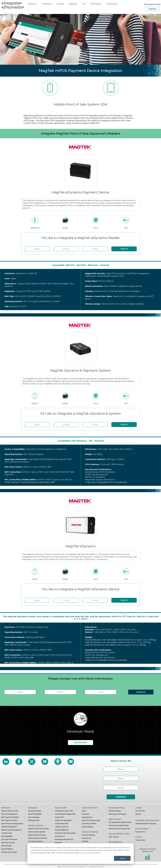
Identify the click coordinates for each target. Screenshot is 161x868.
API (84, 4)
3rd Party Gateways (88, 835)
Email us (138, 814)
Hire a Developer (34, 817)
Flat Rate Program (115, 811)
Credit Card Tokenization (63, 820)
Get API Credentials (35, 814)
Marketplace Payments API (64, 839)
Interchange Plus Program (117, 814)
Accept (122, 858)
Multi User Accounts (8, 843)
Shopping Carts (87, 817)
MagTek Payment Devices (37, 835)
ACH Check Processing (9, 839)
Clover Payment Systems (37, 832)
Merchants (96, 4)
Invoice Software (87, 827)
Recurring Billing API (62, 830)
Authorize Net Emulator (9, 852)
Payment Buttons (7, 849)
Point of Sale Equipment (9, 814)
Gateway (73, 4)
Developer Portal (34, 820)
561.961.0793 (140, 811)
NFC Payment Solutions (9, 820)
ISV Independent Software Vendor (120, 822)
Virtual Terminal (6, 846)
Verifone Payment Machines (38, 838)
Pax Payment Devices (36, 841)
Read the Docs (140, 832)
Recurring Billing (7, 836)
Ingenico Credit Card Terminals (39, 829)
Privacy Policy (140, 840)
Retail (84, 811)
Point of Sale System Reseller (119, 826)
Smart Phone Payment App (91, 820)
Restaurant (85, 814)
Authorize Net (86, 838)
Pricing (60, 4)
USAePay (85, 841)
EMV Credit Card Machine (10, 817)
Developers (112, 4)
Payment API (59, 817)
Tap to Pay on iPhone (89, 824)
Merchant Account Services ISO (119, 829)
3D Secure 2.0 (60, 836)
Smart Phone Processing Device (12, 824)
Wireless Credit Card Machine (11, 830)
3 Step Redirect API (62, 824)
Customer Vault (6, 833)
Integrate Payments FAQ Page (146, 824)
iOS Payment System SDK (64, 811)
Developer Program (35, 811)
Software (32, 4)
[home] (13, 5)
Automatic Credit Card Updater (65, 833)
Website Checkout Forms (10, 811)
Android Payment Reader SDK (65, 814)
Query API (58, 843)
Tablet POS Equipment (9, 827)
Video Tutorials (114, 837)
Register (153, 9)
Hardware (47, 4)
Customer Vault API (62, 827)
